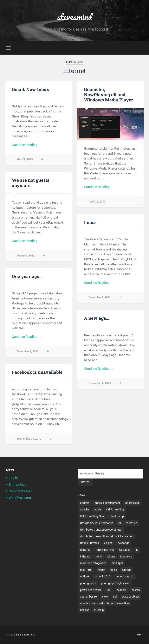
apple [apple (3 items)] (98, 510)
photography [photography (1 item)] (88, 583)
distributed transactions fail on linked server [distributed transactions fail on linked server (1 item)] (106, 537)
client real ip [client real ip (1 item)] (117, 516)
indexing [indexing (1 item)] (85, 557)
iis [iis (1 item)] (137, 550)
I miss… (92, 222)
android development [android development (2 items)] (107, 503)
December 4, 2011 (28, 351)
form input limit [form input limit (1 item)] (105, 550)
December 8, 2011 (100, 297)
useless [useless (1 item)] (85, 610)
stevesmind (74, 17)
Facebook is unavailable (37, 372)
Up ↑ (140, 635)
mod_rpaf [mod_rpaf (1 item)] (117, 563)
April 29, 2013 (97, 202)
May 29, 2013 (25, 160)
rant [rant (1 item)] (109, 590)
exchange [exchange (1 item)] (123, 543)
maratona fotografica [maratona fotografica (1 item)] (93, 563)
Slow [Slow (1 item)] (105, 597)
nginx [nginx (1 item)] (114, 570)
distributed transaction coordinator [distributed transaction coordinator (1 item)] (101, 530)
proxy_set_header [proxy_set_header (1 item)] (91, 590)
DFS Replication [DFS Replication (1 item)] (128, 523)
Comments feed (21, 491)
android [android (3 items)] (85, 503)
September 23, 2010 (29, 439)
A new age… (97, 318)
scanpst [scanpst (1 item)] (122, 590)
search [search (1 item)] (136, 590)
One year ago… (27, 276)
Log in (13, 478)
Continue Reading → (27, 145)
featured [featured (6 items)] (85, 550)
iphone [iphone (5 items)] (111, 557)
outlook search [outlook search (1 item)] (125, 577)
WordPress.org (20, 498)
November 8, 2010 (100, 383)
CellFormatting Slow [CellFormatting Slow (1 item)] (92, 516)
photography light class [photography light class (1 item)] (115, 583)
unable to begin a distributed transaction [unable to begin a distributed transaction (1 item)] (104, 604)
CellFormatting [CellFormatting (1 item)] (115, 510)
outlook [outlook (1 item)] (85, 577)
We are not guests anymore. (31, 183)
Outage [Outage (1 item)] (127, 570)
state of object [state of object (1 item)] (130, 597)
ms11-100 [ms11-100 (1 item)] (86, 570)
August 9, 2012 (26, 256)
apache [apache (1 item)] (85, 510)
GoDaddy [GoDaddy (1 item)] (125, 550)
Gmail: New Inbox (30, 89)
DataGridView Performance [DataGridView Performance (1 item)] (97, 523)
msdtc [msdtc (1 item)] (101, 570)
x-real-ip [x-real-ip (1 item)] (99, 610)
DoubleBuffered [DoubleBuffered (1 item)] (90, 543)
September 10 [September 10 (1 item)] (88, 597)
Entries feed (18, 485)
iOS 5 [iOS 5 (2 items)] (99, 557)
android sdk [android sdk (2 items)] (132, 503)
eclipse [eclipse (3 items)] (108, 543)
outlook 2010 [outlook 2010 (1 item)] (102, 577)
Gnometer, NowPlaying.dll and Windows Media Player (109, 94)
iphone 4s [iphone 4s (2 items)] (126, 557)
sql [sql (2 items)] (115, 597)
